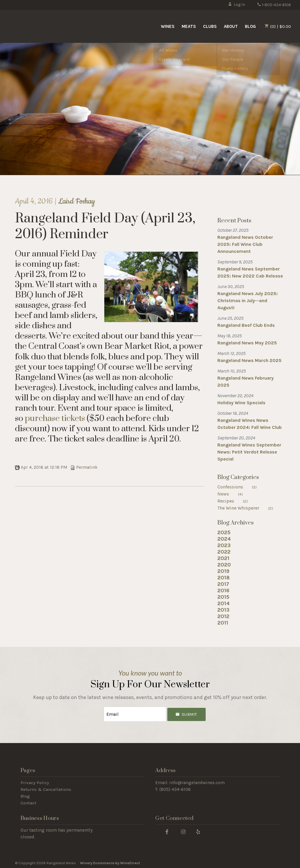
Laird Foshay (77, 201)
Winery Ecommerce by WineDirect (110, 862)
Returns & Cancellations (46, 788)
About (231, 26)
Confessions (241, 487)
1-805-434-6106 (274, 5)
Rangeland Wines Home (57, 26)
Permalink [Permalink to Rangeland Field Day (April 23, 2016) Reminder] (84, 467)
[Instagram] (183, 830)
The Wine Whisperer (249, 508)
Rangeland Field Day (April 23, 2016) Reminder (105, 226)
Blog (250, 26)
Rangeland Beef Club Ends (246, 325)
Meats (189, 26)
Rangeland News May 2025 (247, 343)
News (234, 494)
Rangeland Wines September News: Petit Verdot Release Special (249, 452)
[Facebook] (167, 830)
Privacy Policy (35, 781)
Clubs (210, 26)
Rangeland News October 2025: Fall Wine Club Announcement (245, 244)
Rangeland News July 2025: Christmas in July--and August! (248, 301)
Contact (28, 801)
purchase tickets (55, 418)
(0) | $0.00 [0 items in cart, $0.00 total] (278, 26)
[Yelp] (198, 830)
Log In (237, 5)
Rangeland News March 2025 (249, 360)
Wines (168, 26)
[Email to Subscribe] (135, 714)
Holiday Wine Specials (241, 403)
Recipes (236, 501)
